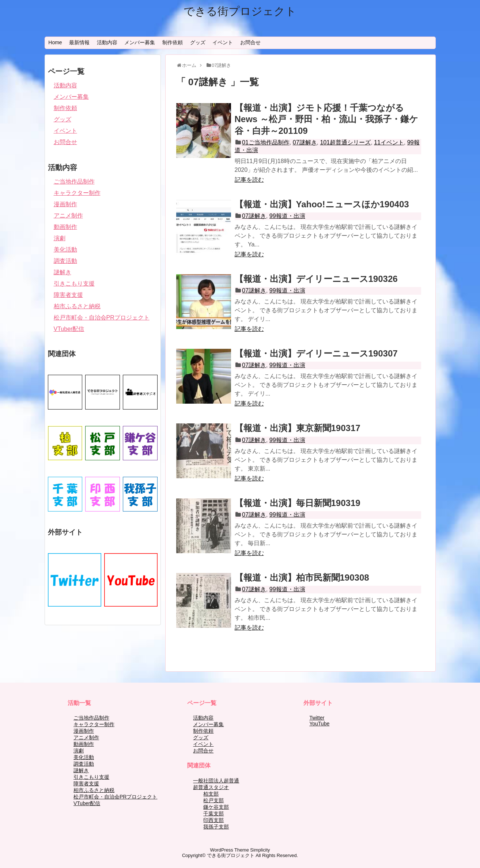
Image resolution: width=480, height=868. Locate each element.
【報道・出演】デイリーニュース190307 (316, 353)
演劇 (60, 238)
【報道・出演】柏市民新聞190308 (302, 578)
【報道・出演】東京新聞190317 (298, 428)
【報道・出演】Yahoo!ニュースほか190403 (322, 204)
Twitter (317, 718)
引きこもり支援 (74, 284)
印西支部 (213, 820)
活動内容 (107, 42)
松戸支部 (213, 800)
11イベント (389, 142)
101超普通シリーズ (345, 142)
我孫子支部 (216, 827)
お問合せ (250, 42)
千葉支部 (213, 814)
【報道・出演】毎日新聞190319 (298, 503)
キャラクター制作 (77, 193)
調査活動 (65, 261)
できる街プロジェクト (240, 11)
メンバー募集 (140, 42)
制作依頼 (173, 42)
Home (55, 42)
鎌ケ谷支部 (216, 807)
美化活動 (65, 250)
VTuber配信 (69, 329)
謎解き (63, 272)
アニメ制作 (68, 216)
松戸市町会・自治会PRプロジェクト (102, 318)
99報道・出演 (287, 216)
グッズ (198, 42)
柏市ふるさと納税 (77, 306)
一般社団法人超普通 (216, 781)
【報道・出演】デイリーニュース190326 (316, 279)
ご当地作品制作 (74, 182)
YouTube (319, 724)
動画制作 (65, 227)
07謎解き (305, 142)
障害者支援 (68, 295)
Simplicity (260, 850)
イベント (223, 42)
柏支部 (211, 794)
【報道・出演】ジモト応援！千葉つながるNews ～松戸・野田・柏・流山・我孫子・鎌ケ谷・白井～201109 (326, 119)
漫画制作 (65, 204)
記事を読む (249, 180)
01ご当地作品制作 (266, 142)
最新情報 (79, 42)
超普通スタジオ (211, 787)
